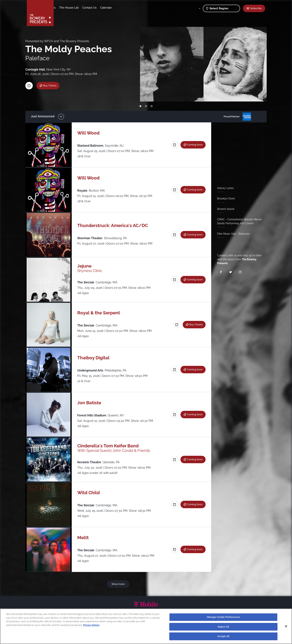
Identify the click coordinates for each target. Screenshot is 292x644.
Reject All (223, 627)
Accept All (223, 636)
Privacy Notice (91, 625)
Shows (62, 8)
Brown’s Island (224, 209)
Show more (119, 584)
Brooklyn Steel (224, 198)
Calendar (135, 8)
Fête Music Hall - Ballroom (232, 234)
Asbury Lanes (224, 188)
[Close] (286, 626)
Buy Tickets (53, 85)
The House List (98, 8)
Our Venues (77, 8)
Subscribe (256, 8)
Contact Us (119, 8)
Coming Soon (193, 145)
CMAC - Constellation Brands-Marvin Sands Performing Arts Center (238, 221)
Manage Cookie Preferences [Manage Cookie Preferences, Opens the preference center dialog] (223, 617)
